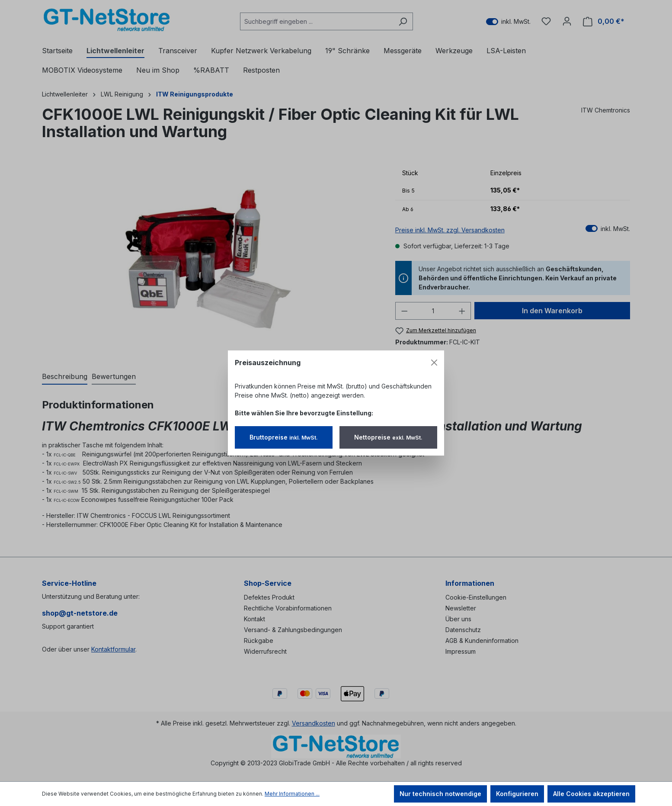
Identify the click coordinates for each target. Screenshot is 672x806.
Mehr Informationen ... (292, 794)
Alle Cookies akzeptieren (591, 794)
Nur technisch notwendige (440, 794)
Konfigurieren (517, 794)
